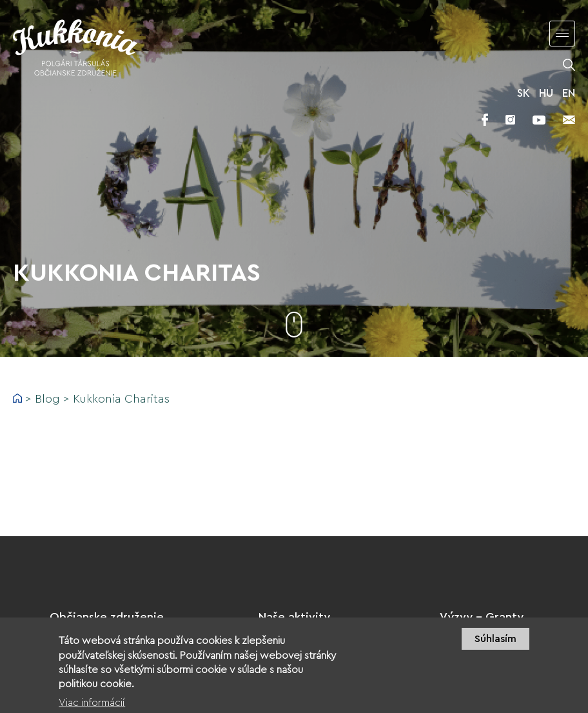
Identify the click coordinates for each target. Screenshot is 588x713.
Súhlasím (495, 646)
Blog (47, 399)
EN (569, 93)
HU (546, 93)
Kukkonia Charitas (121, 399)
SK (524, 93)
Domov (17, 398)
